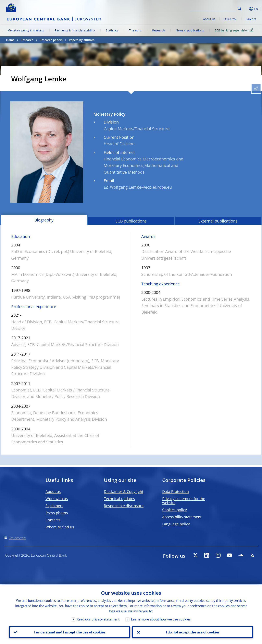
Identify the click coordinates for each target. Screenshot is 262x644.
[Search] (216, 8)
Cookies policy (174, 510)
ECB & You (230, 19)
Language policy (176, 524)
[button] (246, 9)
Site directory (17, 538)
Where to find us (60, 527)
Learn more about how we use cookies (161, 619)
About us (209, 19)
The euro (135, 30)
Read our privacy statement (98, 619)
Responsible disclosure (124, 506)
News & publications (190, 30)
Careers (251, 19)
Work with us (57, 499)
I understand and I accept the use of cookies (70, 632)
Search (240, 9)
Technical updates (119, 499)
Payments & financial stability (75, 30)
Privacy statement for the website (184, 501)
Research (159, 30)
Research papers (51, 40)
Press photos (57, 513)
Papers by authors (82, 40)
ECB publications (131, 221)
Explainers (54, 506)
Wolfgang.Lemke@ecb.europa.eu (141, 187)
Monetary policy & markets (26, 30)
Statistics (112, 30)
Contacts (53, 520)
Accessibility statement (182, 517)
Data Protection (176, 491)
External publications (218, 221)
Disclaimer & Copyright (124, 491)
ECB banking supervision (235, 30)
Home (10, 40)
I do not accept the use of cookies (192, 632)
